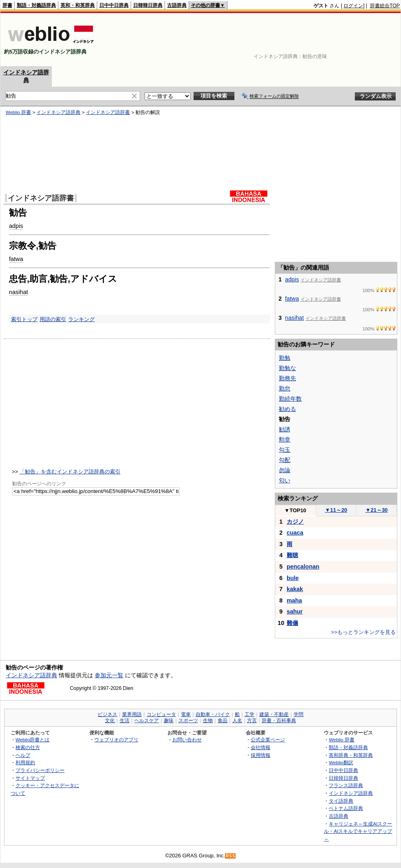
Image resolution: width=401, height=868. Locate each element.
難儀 (292, 623)
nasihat (18, 292)
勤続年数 (290, 399)
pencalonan (303, 567)
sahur (295, 611)
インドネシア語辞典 (31, 675)
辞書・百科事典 (279, 721)
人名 (237, 721)
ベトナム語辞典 (346, 808)
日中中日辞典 (114, 5)
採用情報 (261, 755)
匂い (285, 480)
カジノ (295, 522)
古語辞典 (177, 5)
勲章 (285, 440)
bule (293, 578)
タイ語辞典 (341, 801)
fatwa (292, 299)
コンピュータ (161, 714)
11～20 (336, 510)
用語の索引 (53, 319)
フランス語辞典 (346, 785)
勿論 (285, 470)
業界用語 (132, 714)
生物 (208, 721)
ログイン (353, 6)
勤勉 (285, 358)
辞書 (7, 5)
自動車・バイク (213, 714)
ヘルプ (23, 755)
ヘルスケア (147, 721)
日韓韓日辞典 (148, 5)
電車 (186, 714)
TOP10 (295, 510)
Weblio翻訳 (341, 762)
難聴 (292, 555)
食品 (223, 721)
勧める (287, 409)
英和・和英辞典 (78, 5)
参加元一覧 (109, 675)
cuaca (295, 533)
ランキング (81, 319)
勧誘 (285, 429)
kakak (295, 589)
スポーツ (188, 721)
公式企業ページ (268, 740)
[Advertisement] (374, 40)
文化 (110, 721)
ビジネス (107, 714)
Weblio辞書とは (32, 740)
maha (294, 600)
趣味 (169, 721)
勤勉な (287, 368)
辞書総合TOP (385, 6)
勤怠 (285, 388)
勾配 (285, 460)
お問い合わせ (187, 740)
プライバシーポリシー (40, 770)
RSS (231, 856)
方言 (252, 721)
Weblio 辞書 (342, 740)
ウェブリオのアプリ (116, 740)
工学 (250, 714)
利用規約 (25, 762)
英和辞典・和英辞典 (351, 755)
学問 (299, 714)
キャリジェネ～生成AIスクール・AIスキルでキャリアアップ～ (358, 831)
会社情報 (261, 747)
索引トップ (24, 319)
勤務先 (287, 378)
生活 (125, 721)
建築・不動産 (274, 714)
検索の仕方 (28, 747)
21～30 (377, 510)
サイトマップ (30, 778)
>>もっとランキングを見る (363, 632)
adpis (292, 279)
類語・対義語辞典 (36, 5)
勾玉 (285, 450)
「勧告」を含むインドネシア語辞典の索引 (70, 472)
